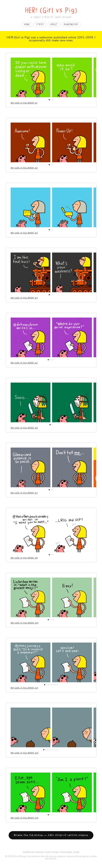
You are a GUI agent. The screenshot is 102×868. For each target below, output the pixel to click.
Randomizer (71, 24)
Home (27, 24)
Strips (40, 24)
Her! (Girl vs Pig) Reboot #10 (25, 623)
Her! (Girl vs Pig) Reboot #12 (25, 753)
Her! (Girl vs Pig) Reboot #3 (24, 233)
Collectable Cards (69, 852)
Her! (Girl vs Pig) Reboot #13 (25, 818)
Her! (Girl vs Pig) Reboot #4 (24, 298)
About (54, 24)
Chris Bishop (20, 856)
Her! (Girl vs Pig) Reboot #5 (24, 363)
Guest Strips (52, 852)
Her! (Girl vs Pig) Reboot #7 (24, 493)
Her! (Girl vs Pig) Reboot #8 (24, 558)
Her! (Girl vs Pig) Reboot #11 (24, 688)
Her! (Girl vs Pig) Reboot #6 (24, 428)
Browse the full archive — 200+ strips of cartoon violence (51, 835)
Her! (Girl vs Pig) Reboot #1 (24, 103)
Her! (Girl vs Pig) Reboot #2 (24, 168)
